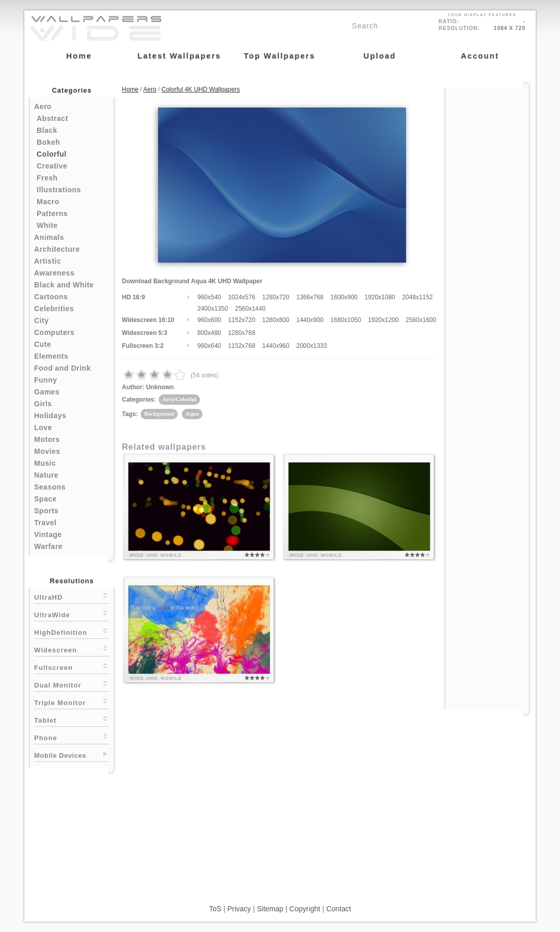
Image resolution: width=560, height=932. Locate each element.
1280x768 (242, 333)
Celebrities (54, 309)
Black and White (64, 285)
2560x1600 (421, 320)
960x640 (209, 346)
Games (47, 392)
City (41, 320)
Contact (338, 909)
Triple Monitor (72, 702)
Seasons (50, 487)
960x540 (209, 297)
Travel (45, 523)
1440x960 (276, 346)
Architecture (57, 249)
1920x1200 (383, 320)
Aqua (192, 414)
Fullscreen (72, 667)
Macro (48, 202)
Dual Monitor (72, 684)
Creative (52, 166)
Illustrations (59, 190)
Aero (43, 106)
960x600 (209, 320)
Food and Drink (63, 368)
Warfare (48, 546)
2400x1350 (213, 309)
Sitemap (270, 909)
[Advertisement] (487, 244)
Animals (49, 237)
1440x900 (310, 320)
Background (159, 414)
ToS (215, 909)
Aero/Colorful (179, 399)
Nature (46, 475)
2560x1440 (250, 309)
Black (47, 130)
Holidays (50, 416)
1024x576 (242, 297)
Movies (47, 451)
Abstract (52, 118)
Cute (43, 344)
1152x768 (242, 346)
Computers (54, 332)
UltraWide (72, 614)
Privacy (239, 909)
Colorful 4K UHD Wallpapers (201, 89)
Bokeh (48, 142)
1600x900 (344, 297)
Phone (72, 737)
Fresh (47, 178)
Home (130, 89)
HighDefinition (72, 631)
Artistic (48, 261)
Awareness (54, 273)
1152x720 (242, 320)
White (47, 225)
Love (43, 427)
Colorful (52, 154)
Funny (46, 380)
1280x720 (276, 297)
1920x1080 (380, 297)
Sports (46, 511)
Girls (43, 404)
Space (45, 499)
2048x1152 (417, 297)
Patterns (52, 213)
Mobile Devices (60, 755)
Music (45, 463)
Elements (51, 356)
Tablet (72, 719)
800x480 (209, 333)
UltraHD (72, 596)
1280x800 (276, 320)
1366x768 (310, 297)
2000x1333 (312, 346)
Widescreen (72, 649)
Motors (47, 439)
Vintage (48, 534)
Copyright (305, 909)
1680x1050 (346, 320)
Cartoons (51, 297)
